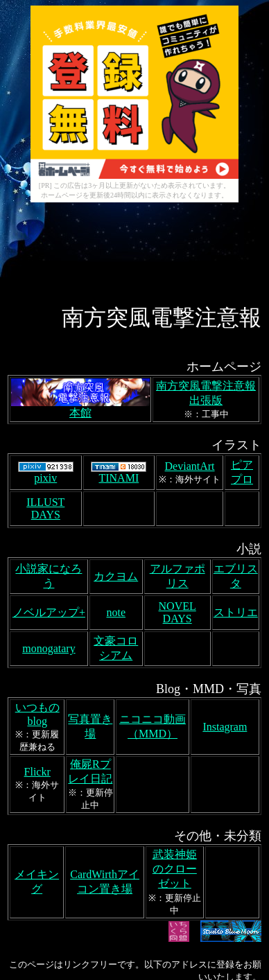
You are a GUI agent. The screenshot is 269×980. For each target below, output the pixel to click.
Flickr (37, 673)
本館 (80, 309)
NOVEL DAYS (177, 514)
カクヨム (116, 478)
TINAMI (119, 375)
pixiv (46, 375)
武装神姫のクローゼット (175, 770)
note (116, 514)
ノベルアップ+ (49, 514)
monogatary (49, 550)
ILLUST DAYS (45, 410)
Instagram (225, 628)
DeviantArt (190, 368)
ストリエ (236, 514)
